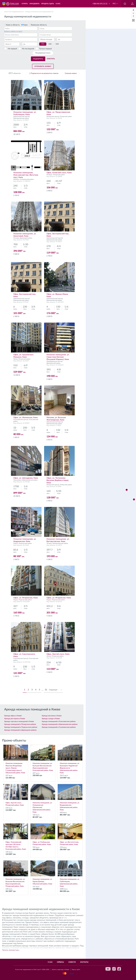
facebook (119, 969)
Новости (72, 962)
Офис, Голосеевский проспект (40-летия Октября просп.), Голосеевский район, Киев (16, 837)
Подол (16, 543)
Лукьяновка (17, 480)
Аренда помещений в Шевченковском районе (60, 724)
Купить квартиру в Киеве (61, 970)
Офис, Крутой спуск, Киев (58, 654)
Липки (16, 359)
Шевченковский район (21, 118)
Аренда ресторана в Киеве (15, 719)
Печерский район (66, 117)
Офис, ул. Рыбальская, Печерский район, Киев (43, 834)
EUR (57, 44)
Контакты (84, 962)
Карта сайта (76, 970)
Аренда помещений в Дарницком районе (20, 730)
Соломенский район (27, 179)
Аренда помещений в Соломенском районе (59, 727)
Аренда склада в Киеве (51, 719)
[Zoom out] (133, 13)
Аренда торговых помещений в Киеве (19, 721)
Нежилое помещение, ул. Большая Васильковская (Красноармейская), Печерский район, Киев (16, 874)
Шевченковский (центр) (22, 117)
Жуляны (16, 179)
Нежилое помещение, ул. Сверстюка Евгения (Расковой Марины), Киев (58, 357)
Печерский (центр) (53, 117)
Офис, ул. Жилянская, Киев (25, 418)
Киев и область (13, 25)
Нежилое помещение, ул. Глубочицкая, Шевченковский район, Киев (70, 874)
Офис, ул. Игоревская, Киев (26, 598)
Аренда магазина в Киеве (52, 716)
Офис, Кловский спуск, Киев (59, 173)
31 (46, 690)
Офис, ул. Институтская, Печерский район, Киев (70, 834)
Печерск (49, 175)
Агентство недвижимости (14, 12)
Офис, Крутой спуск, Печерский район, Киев (16, 795)
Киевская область (39, 25)
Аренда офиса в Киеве (13, 716)
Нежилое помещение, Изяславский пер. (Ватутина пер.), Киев (26, 175)
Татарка (49, 543)
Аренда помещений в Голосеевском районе (59, 721)
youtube (108, 969)
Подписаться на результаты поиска (45, 73)
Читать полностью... (11, 950)
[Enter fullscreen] (133, 20)
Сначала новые (71, 73)
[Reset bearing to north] (133, 16)
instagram (114, 969)
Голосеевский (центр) (21, 420)
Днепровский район (53, 363)
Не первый (12, 49)
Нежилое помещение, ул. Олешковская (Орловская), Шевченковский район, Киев (43, 798)
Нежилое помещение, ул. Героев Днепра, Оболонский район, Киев (43, 873)
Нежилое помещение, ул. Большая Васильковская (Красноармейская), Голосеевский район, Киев (43, 758)
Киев (25, 25)
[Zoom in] (133, 10)
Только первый (45, 49)
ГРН (43, 44)
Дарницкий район (26, 238)
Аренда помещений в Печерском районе (20, 724)
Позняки (16, 238)
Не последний (28, 49)
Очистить (51, 59)
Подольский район (25, 543)
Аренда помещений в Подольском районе (21, 727)
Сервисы (60, 962)
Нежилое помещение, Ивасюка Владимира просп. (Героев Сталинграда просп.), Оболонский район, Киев (16, 759)
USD (50, 44)
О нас (50, 962)
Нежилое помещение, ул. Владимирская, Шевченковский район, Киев (70, 797)
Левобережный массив (54, 361)
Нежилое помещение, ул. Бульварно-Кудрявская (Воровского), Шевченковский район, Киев (70, 759)
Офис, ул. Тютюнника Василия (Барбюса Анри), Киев (58, 480)
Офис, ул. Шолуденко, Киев (26, 478)
